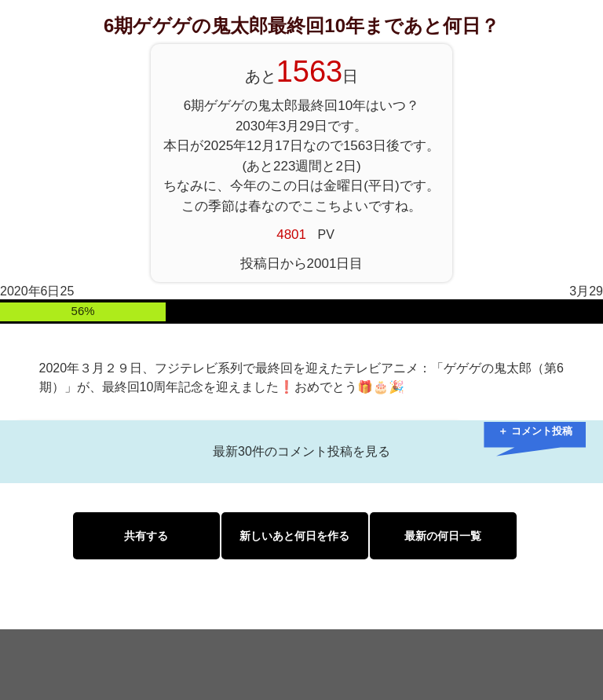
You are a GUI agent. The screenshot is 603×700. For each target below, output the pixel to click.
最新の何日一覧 (443, 536)
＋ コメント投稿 (535, 431)
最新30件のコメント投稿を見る (301, 451)
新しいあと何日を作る (294, 536)
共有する (146, 536)
